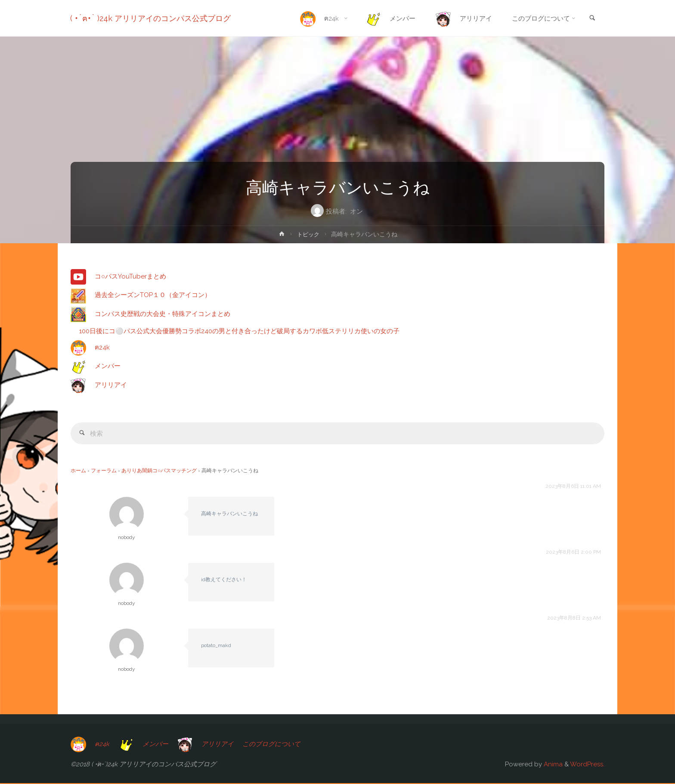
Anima (552, 765)
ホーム (78, 471)
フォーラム (104, 471)
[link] (592, 19)
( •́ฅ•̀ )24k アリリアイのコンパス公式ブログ (151, 18)
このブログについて (273, 744)
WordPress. (587, 765)
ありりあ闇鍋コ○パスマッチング (159, 471)
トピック (308, 234)
